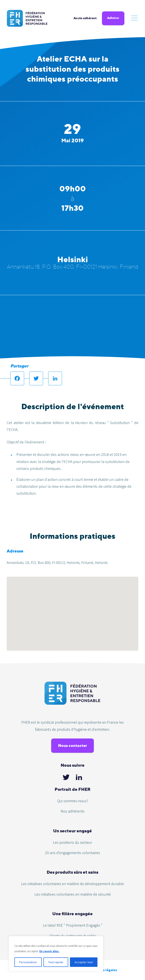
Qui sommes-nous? (73, 801)
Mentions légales (104, 970)
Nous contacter (72, 745)
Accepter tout (84, 962)
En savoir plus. (49, 951)
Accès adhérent (85, 18)
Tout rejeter (56, 962)
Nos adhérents (73, 811)
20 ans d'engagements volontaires (72, 853)
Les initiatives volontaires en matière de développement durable (72, 884)
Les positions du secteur (72, 842)
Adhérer (113, 18)
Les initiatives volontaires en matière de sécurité (73, 894)
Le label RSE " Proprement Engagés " (73, 925)
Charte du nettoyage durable (73, 936)
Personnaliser (28, 962)
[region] (56, 954)
